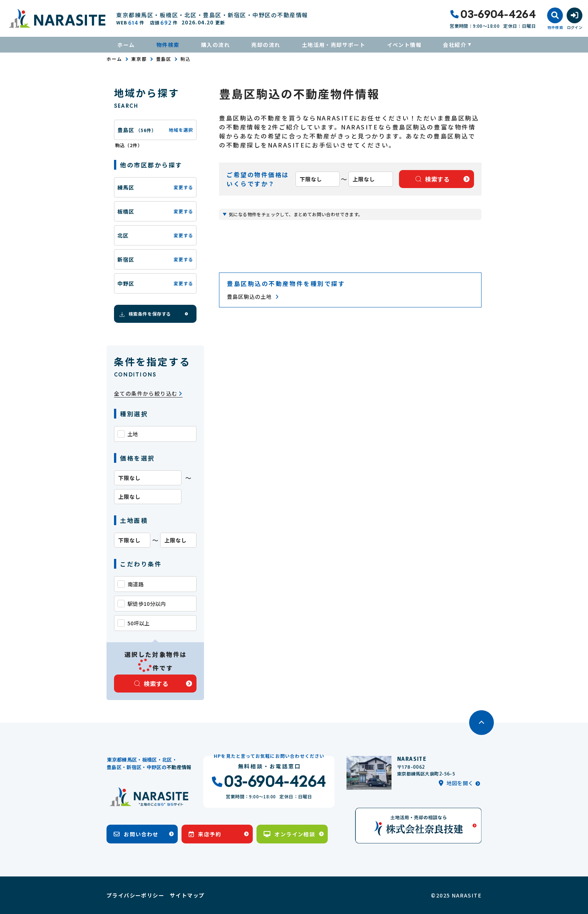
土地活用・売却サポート (334, 45)
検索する (151, 684)
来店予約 (205, 834)
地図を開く (456, 783)
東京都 (139, 59)
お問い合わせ (136, 834)
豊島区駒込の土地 (253, 297)
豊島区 (164, 59)
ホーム (126, 45)
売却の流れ (266, 45)
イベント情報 (404, 45)
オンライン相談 (289, 834)
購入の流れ (215, 45)
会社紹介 (454, 45)
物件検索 (168, 45)
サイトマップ (187, 895)
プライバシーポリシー (135, 895)
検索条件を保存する (145, 314)
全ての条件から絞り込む (148, 394)
